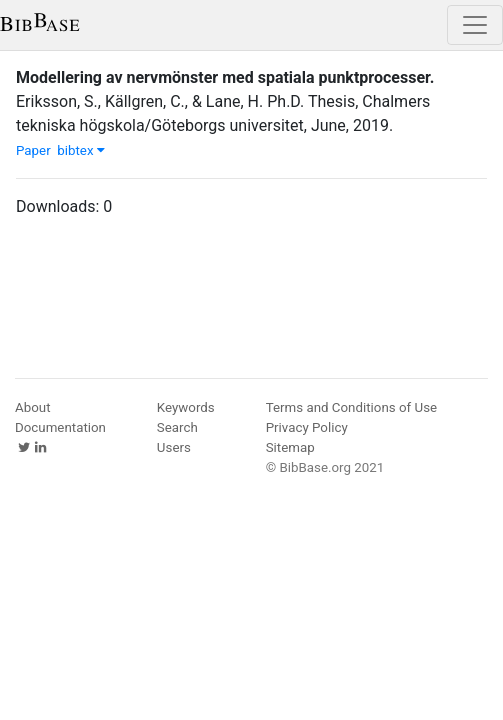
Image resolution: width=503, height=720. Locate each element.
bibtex (81, 150)
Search (177, 427)
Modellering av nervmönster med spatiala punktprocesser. (225, 77)
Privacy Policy (307, 427)
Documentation (60, 427)
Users (174, 447)
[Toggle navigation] (475, 25)
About (33, 407)
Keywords (186, 407)
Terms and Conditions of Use (351, 407)
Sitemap (290, 447)
